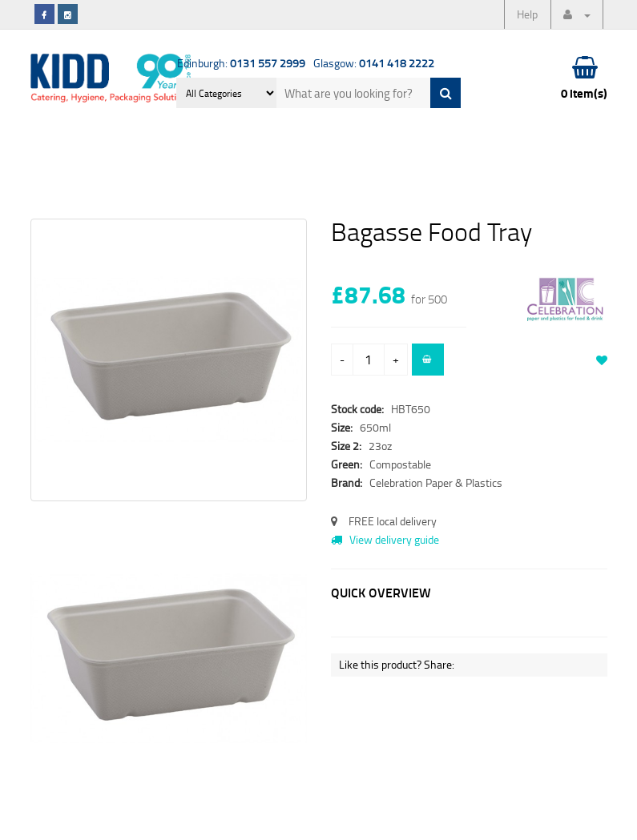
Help (527, 14)
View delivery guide (385, 539)
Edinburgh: (241, 63)
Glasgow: (374, 63)
